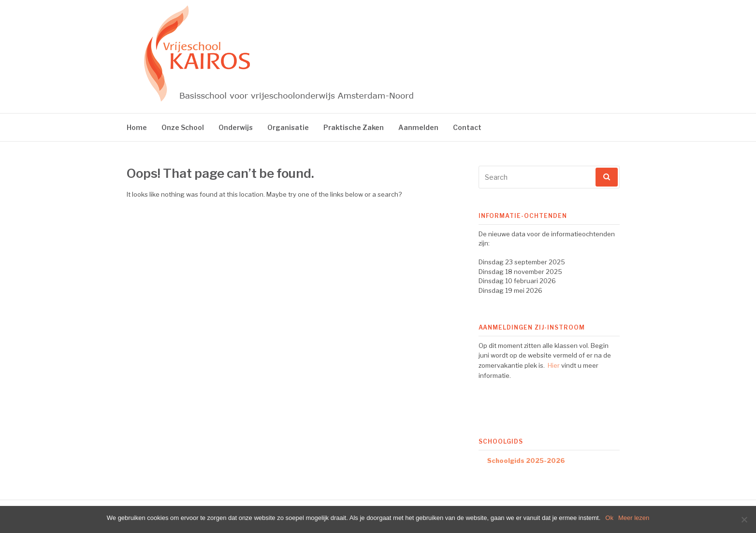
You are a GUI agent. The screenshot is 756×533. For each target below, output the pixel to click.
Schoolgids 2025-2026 (526, 461)
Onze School (183, 127)
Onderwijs (236, 127)
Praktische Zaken (354, 127)
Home (137, 127)
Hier (554, 365)
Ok (609, 518)
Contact (467, 127)
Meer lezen (634, 518)
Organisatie (288, 127)
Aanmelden (418, 127)
